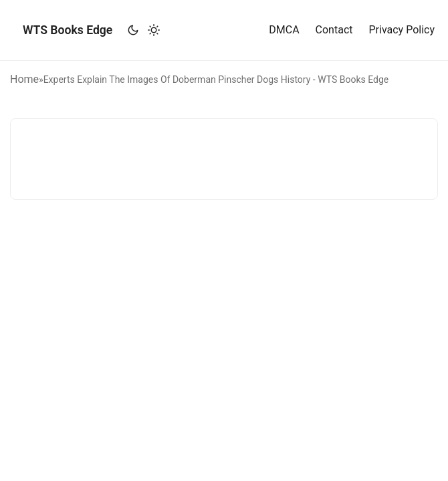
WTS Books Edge (68, 30)
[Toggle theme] (143, 30)
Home (24, 79)
